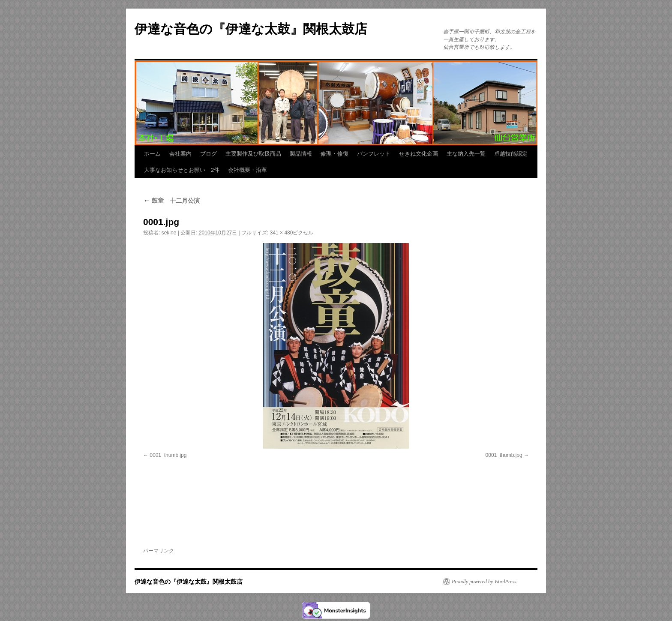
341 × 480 (282, 233)
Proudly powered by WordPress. (485, 582)
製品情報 (301, 154)
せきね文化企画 (418, 154)
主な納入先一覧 (466, 154)
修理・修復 (334, 154)
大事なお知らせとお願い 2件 (182, 170)
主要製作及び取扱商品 (253, 154)
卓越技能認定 (511, 154)
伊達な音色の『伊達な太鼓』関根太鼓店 (251, 29)
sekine (169, 233)
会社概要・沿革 (247, 170)
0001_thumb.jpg (168, 455)
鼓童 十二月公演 (171, 201)
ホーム (152, 154)
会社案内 (180, 154)
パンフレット (374, 154)
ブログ (208, 154)
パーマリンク (159, 551)
